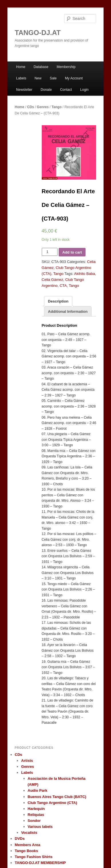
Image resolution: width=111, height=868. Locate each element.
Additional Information (68, 311)
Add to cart (72, 252)
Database (41, 67)
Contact (66, 90)
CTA (63, 286)
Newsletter (24, 90)
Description (58, 301)
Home (21, 67)
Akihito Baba (85, 274)
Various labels (40, 827)
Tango (57, 107)
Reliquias (36, 815)
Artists (27, 761)
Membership (66, 67)
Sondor (34, 821)
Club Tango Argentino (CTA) (52, 803)
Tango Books (26, 851)
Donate (46, 90)
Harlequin (36, 809)
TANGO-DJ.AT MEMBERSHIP (40, 863)
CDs (31, 107)
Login (84, 90)
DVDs (20, 839)
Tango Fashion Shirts (34, 857)
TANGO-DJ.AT (38, 33)
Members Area (28, 845)
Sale (53, 78)
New (38, 78)
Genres (43, 107)
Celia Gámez (52, 280)
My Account (74, 78)
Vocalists (29, 833)
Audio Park (38, 790)
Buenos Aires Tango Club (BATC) (57, 797)
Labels (21, 78)
